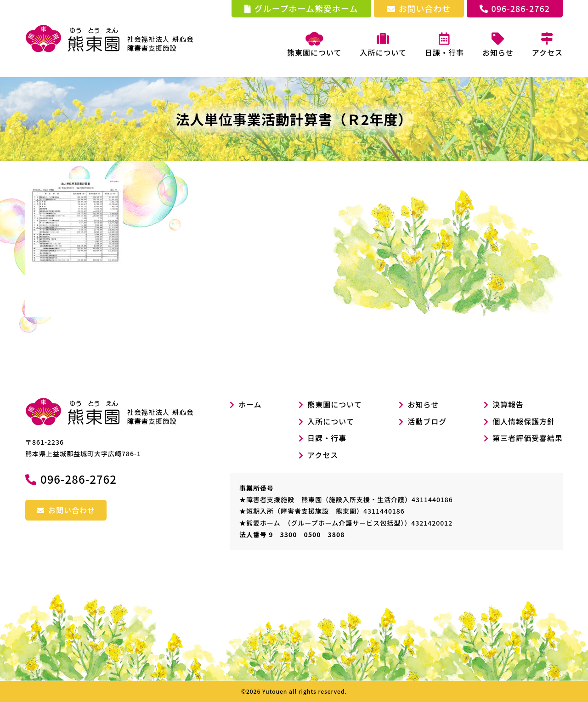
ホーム (246, 404)
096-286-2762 (515, 8)
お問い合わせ (419, 8)
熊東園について (314, 45)
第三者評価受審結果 (528, 438)
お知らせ (423, 404)
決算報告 (508, 404)
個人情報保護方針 (524, 421)
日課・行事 (327, 438)
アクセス (323, 455)
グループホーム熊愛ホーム (301, 8)
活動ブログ (427, 421)
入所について (331, 421)
